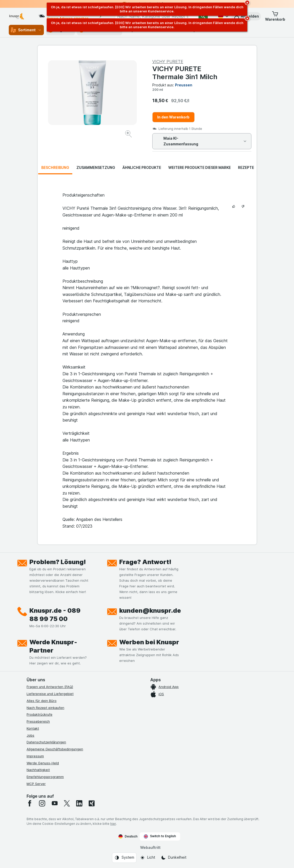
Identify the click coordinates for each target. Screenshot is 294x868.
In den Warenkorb (173, 117)
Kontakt (33, 728)
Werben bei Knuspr (149, 642)
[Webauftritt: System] (124, 858)
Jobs (30, 735)
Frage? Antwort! (145, 562)
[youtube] (54, 803)
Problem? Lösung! (58, 562)
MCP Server (36, 784)
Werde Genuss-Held (43, 763)
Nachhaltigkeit (38, 770)
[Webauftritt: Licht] (148, 858)
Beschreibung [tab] (55, 167)
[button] (275, 16)
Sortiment (26, 30)
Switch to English (160, 836)
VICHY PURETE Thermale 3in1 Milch (185, 73)
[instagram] (42, 803)
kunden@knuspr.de (150, 611)
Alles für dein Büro (42, 701)
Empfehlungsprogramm (45, 777)
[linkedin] (79, 803)
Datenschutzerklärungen (46, 742)
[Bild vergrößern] (129, 135)
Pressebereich (38, 721)
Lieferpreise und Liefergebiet (50, 694)
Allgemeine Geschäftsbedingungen (55, 749)
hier (113, 824)
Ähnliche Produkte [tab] (142, 167)
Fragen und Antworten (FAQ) (50, 687)
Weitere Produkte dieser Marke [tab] (200, 167)
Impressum (35, 756)
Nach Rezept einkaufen (45, 708)
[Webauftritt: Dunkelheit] (174, 858)
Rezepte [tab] (246, 167)
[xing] (92, 803)
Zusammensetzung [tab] (96, 167)
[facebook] (30, 803)
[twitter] (67, 803)
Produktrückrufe (39, 714)
